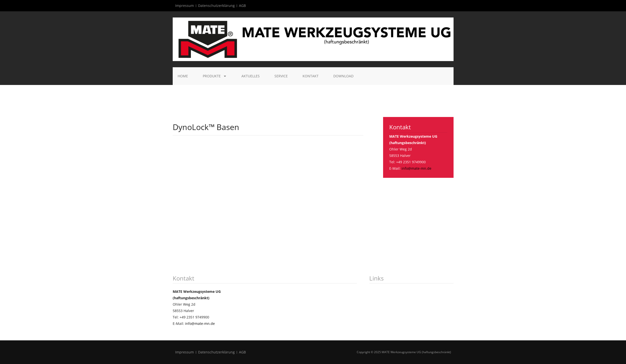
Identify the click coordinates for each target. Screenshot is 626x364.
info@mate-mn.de (416, 168)
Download (343, 76)
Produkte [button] (215, 76)
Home (183, 76)
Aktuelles (251, 76)
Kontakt (311, 76)
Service (281, 76)
